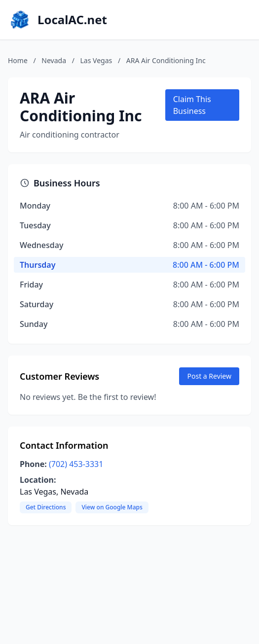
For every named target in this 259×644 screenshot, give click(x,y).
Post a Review (209, 376)
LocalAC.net (72, 20)
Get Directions (46, 507)
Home (18, 60)
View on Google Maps (112, 507)
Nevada (54, 60)
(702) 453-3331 (76, 464)
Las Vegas (96, 60)
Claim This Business (192, 105)
